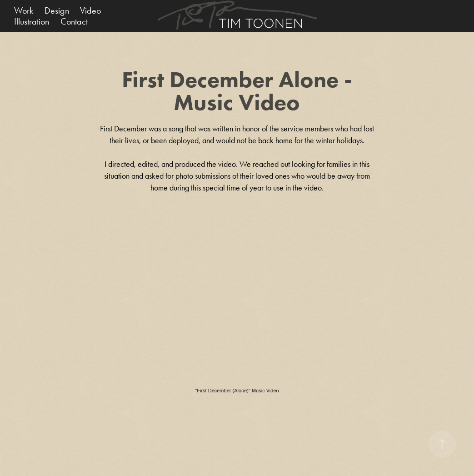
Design (57, 10)
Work (24, 10)
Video (90, 10)
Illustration (32, 21)
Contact (74, 21)
